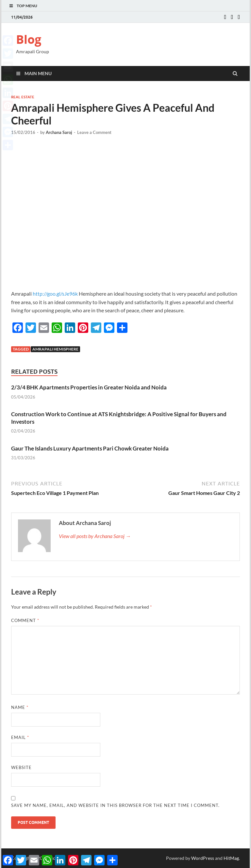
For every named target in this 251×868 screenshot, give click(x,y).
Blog (29, 39)
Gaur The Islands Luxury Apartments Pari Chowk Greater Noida (90, 448)
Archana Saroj (59, 132)
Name (20, 707)
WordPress (203, 858)
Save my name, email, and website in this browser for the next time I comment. (115, 805)
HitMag (231, 858)
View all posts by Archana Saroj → (95, 536)
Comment (25, 620)
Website (21, 767)
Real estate (23, 97)
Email (20, 737)
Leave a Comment (94, 132)
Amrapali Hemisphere (55, 349)
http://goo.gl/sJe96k (55, 294)
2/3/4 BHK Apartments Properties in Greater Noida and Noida (89, 387)
